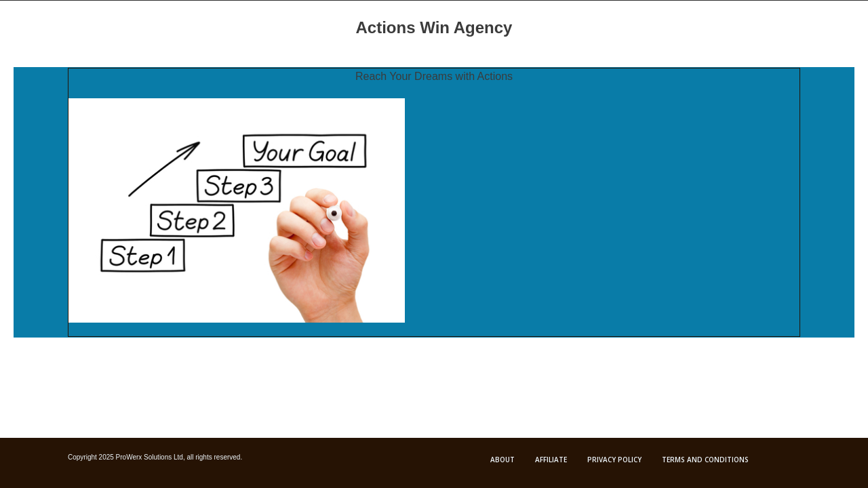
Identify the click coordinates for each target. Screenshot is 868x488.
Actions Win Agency (434, 27)
